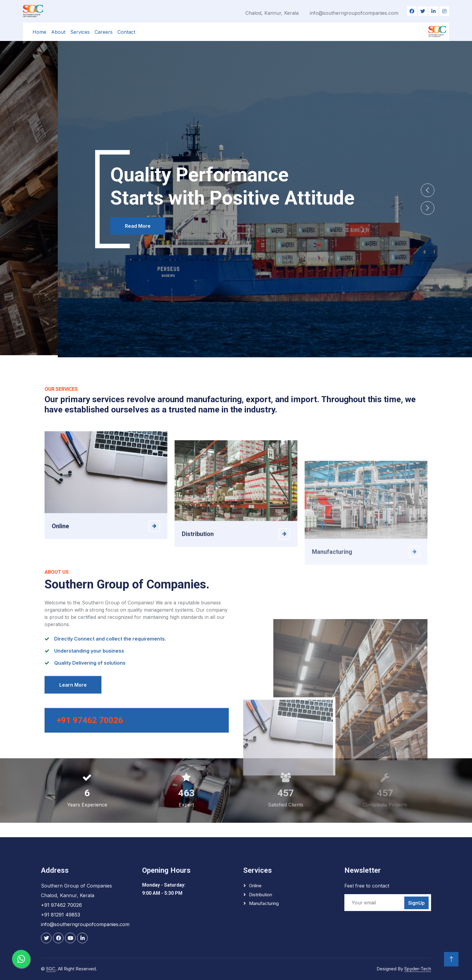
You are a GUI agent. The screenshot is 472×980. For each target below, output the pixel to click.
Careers (104, 32)
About (58, 32)
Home (39, 32)
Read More (80, 236)
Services (80, 32)
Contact (126, 32)
